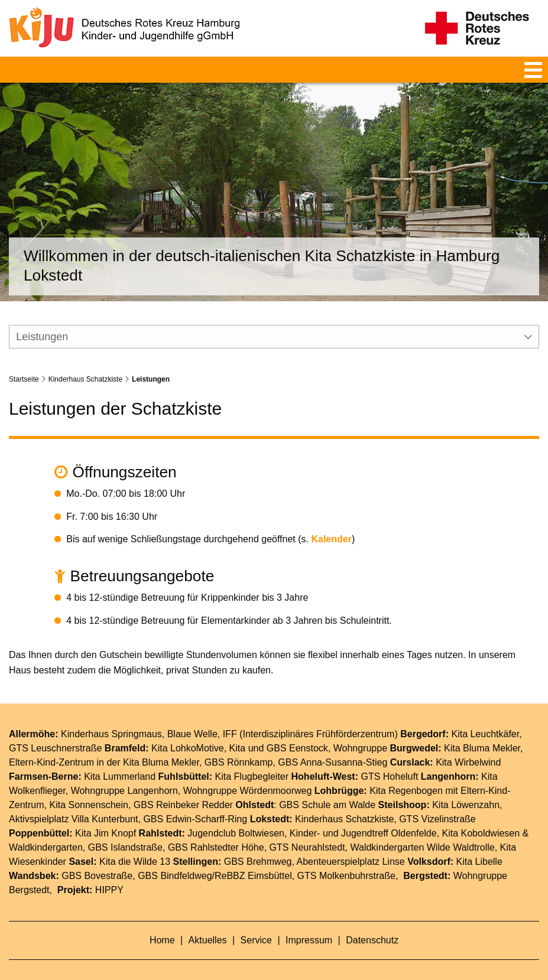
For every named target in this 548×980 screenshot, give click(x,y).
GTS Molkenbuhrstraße (346, 860)
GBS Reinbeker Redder (183, 789)
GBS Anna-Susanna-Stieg (333, 747)
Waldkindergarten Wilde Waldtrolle (422, 832)
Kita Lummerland (120, 761)
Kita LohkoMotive (188, 733)
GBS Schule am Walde (327, 789)
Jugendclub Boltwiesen (236, 818)
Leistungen (151, 363)
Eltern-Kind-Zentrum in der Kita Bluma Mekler (104, 747)
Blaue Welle (192, 719)
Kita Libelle (479, 846)
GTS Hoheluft (389, 761)
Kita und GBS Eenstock (279, 733)
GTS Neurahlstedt (307, 832)
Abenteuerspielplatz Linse (350, 846)
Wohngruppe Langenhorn (124, 775)
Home (163, 925)
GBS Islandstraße (125, 832)
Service (258, 925)
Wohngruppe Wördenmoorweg (248, 775)
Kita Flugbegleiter (252, 761)
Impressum (310, 925)
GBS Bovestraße (97, 860)
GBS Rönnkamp (239, 747)
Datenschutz (372, 925)
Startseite (24, 363)
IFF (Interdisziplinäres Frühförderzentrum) (310, 719)
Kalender (331, 524)
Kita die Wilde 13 (135, 846)
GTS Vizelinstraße (437, 804)
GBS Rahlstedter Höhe (216, 832)
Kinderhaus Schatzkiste (85, 363)
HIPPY (109, 875)
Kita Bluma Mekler (482, 733)
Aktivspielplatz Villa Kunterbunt (74, 804)
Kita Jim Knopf (106, 818)
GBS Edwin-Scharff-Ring (195, 804)
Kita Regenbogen (406, 775)
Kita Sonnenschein (88, 789)
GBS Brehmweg (258, 846)
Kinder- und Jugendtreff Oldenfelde (363, 818)
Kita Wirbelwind (468, 747)
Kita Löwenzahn (466, 789)
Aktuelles (209, 925)
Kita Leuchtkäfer (485, 719)
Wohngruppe (360, 733)
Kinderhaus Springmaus (111, 719)
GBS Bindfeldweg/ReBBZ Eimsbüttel (215, 860)
